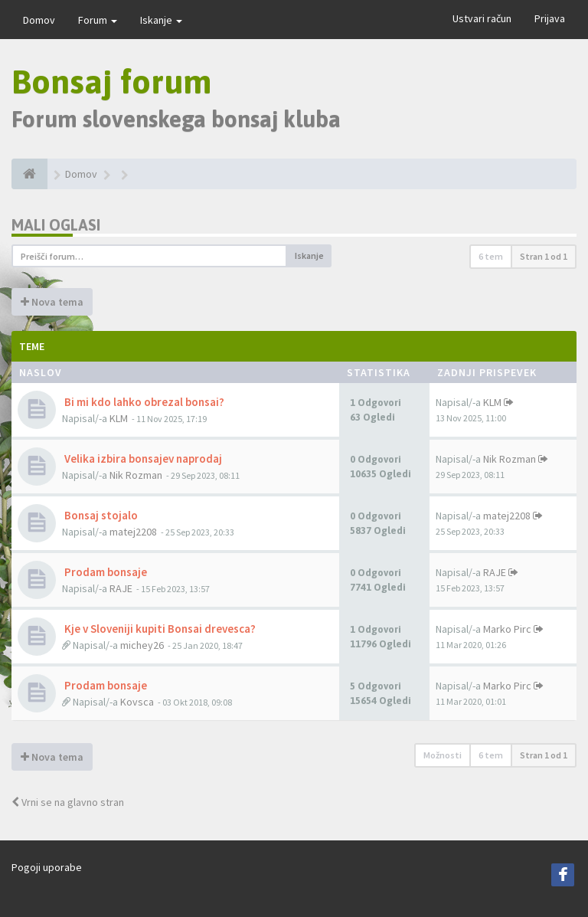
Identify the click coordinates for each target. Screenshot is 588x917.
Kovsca (137, 702)
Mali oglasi (56, 225)
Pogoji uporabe (47, 867)
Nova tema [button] (52, 302)
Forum (98, 20)
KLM (119, 418)
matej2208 (133, 532)
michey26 (142, 645)
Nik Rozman (136, 475)
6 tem (491, 256)
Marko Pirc (507, 629)
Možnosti (443, 755)
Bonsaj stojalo (100, 515)
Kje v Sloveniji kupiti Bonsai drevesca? (159, 629)
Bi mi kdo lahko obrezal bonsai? (143, 402)
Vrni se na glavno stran (68, 802)
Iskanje (161, 20)
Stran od (544, 256)
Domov (39, 20)
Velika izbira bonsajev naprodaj (142, 458)
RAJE (121, 588)
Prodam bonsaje (105, 572)
